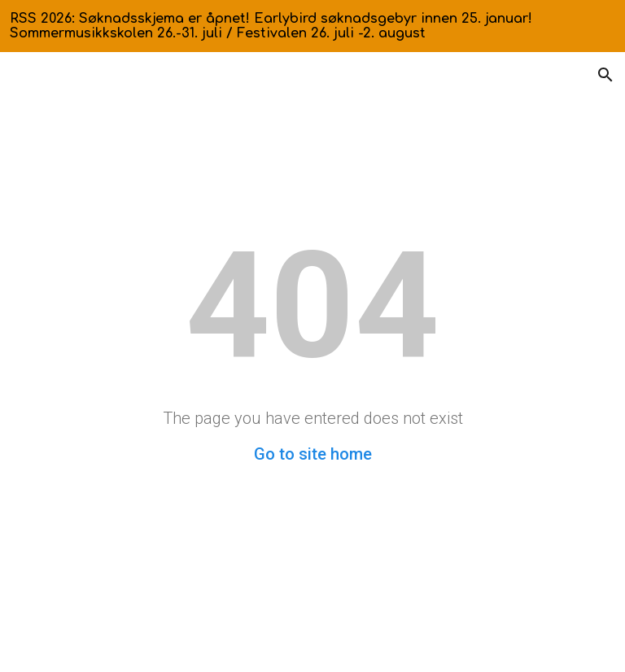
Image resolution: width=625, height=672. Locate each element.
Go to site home (313, 454)
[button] (605, 75)
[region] (312, 26)
